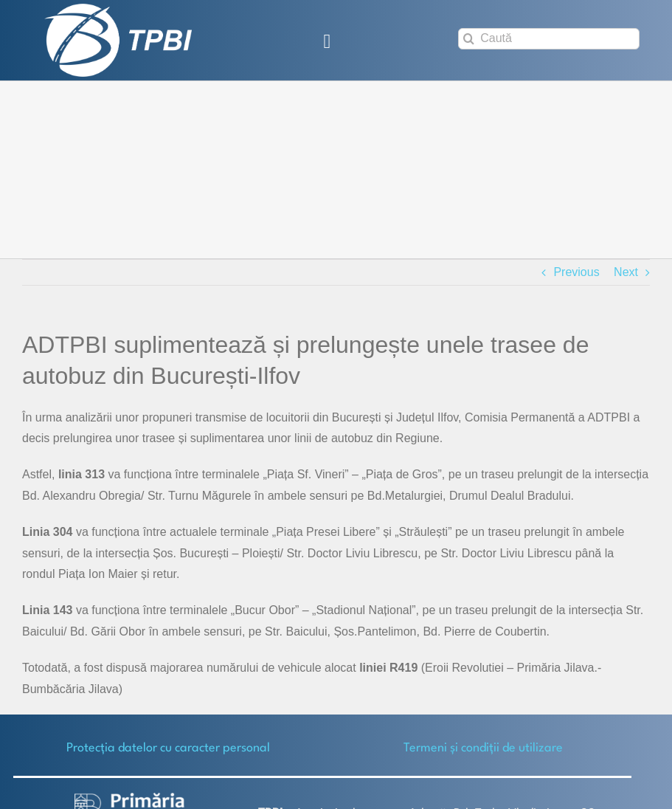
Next (626, 272)
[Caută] (549, 39)
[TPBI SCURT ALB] (118, 9)
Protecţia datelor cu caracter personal (168, 748)
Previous (576, 272)
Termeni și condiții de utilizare (483, 748)
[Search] (469, 39)
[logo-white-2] (130, 798)
